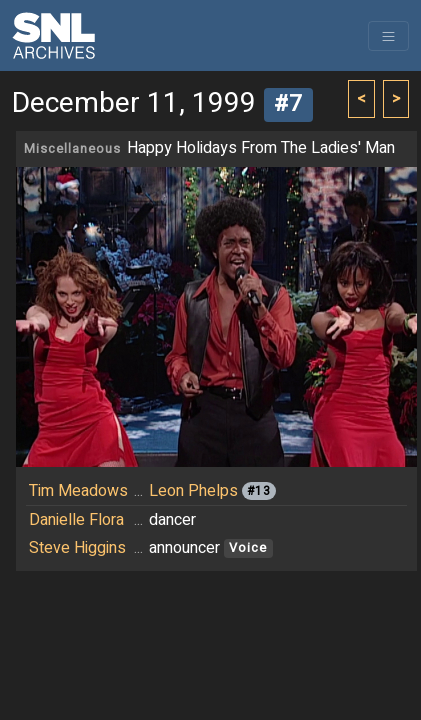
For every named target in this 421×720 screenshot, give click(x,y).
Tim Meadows (78, 491)
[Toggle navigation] (388, 36)
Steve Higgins (77, 548)
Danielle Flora (76, 520)
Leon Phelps (193, 491)
